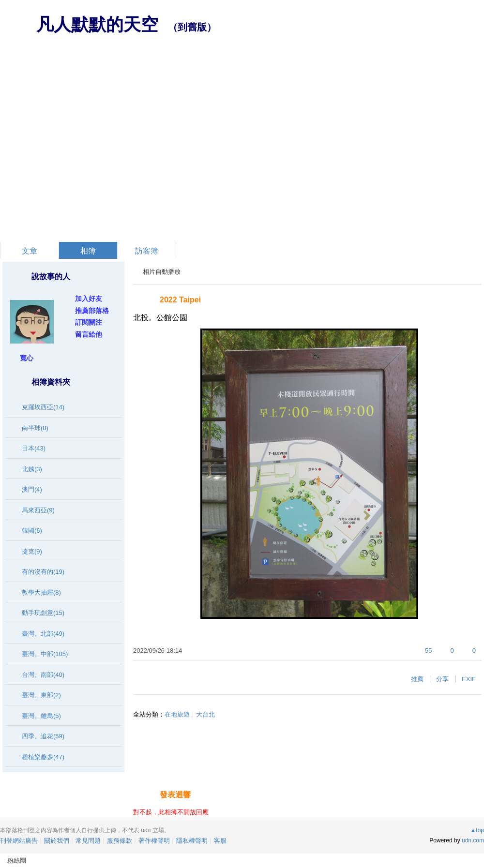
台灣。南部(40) (43, 675)
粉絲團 (17, 861)
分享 (442, 679)
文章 (30, 251)
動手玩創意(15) (43, 613)
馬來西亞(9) (38, 510)
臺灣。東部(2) (41, 695)
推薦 (417, 679)
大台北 (205, 714)
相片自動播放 (162, 272)
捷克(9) (32, 551)
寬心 (27, 358)
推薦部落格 (92, 311)
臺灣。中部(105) (45, 654)
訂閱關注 (89, 322)
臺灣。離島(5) (41, 716)
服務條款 (120, 841)
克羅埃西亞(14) (43, 407)
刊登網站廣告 (19, 841)
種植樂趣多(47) (43, 757)
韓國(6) (32, 531)
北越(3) (32, 469)
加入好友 (89, 299)
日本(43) (34, 448)
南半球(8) (35, 428)
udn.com (473, 840)
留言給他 (89, 334)
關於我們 (57, 841)
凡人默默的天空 (97, 24)
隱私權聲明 (192, 841)
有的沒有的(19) (43, 572)
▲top (477, 830)
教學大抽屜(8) (41, 592)
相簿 (88, 251)
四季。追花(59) (43, 736)
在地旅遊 (177, 714)
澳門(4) (32, 489)
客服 (220, 841)
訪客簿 (147, 251)
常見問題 (88, 841)
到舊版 (192, 27)
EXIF (469, 679)
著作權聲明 (154, 841)
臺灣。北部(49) (43, 634)
